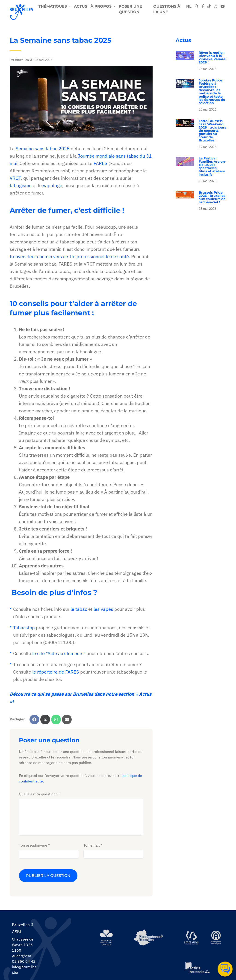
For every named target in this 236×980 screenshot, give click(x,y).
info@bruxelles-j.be (25, 970)
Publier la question (48, 876)
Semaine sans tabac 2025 (43, 151)
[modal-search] (197, 6)
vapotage (53, 188)
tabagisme (21, 188)
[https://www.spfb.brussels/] (148, 938)
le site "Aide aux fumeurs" (59, 656)
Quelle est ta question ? (39, 794)
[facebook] (203, 6)
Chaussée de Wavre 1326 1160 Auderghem (23, 947)
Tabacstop (24, 631)
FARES (100, 166)
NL (189, 6)
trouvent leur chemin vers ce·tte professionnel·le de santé (69, 259)
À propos (102, 6)
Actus (81, 6)
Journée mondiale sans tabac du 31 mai (81, 163)
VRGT (15, 181)
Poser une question (130, 9)
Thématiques (53, 6)
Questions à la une (167, 9)
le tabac (79, 612)
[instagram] (215, 6)
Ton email (91, 845)
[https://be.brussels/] (106, 938)
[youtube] (223, 6)
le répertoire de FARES (56, 675)
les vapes (103, 612)
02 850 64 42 (24, 961)
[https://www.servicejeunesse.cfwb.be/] (191, 938)
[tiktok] (209, 6)
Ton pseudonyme (33, 845)
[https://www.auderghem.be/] (216, 938)
